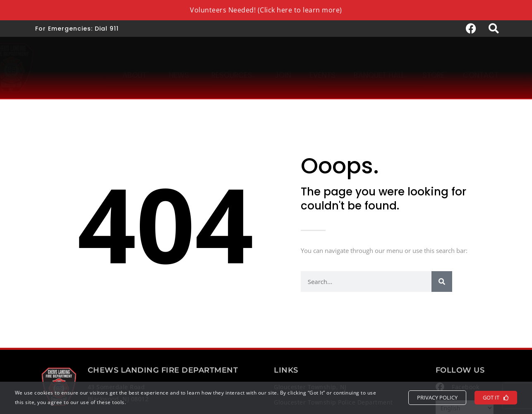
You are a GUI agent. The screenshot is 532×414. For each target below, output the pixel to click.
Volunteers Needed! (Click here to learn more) (266, 10)
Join (283, 67)
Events (322, 67)
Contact (481, 67)
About (137, 67)
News (181, 67)
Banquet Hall (379, 67)
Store (434, 67)
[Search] (442, 282)
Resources (234, 67)
